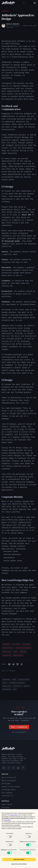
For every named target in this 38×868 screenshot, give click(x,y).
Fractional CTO (7, 796)
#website (23, 652)
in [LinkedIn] (4, 768)
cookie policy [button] (7, 820)
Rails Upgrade (7, 793)
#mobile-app (7, 652)
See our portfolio (19, 732)
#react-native (18, 655)
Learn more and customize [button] (19, 864)
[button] (9, 664)
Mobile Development (9, 781)
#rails (5, 683)
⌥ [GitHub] (13, 768)
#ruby (15, 652)
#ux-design (16, 644)
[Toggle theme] (24, 3)
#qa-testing (7, 655)
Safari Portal (7, 804)
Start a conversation (19, 727)
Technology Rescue (9, 790)
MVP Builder (6, 784)
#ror (15, 689)
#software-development (23, 648)
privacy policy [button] (14, 815)
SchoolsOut (6, 808)
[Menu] (35, 3)
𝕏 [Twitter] (9, 768)
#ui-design (27, 644)
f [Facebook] (23, 768)
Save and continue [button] (19, 859)
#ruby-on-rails (8, 648)
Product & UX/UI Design (11, 787)
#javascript (17, 686)
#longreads (6, 644)
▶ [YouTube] (18, 768)
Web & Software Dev (9, 777)
